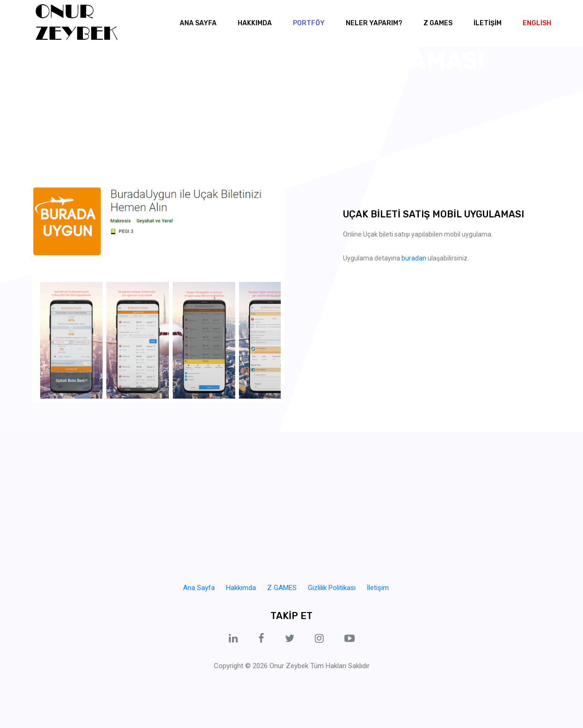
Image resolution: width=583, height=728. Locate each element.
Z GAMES (438, 23)
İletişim (378, 588)
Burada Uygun (336, 86)
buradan (414, 258)
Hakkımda (255, 23)
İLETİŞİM (488, 23)
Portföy (309, 23)
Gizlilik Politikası (332, 588)
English (537, 23)
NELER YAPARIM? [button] (374, 23)
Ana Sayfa (198, 23)
